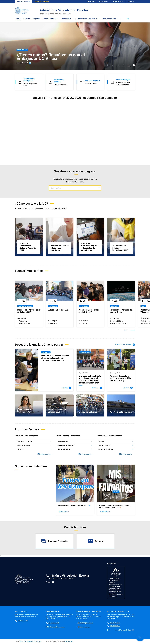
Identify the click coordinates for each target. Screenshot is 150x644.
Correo (131, 2)
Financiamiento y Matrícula (88, 19)
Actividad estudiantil (25, 306)
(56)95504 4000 (23, 621)
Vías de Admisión (50, 19)
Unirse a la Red (75, 441)
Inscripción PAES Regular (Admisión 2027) (29, 311)
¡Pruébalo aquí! (24, 63)
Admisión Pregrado (24, 2)
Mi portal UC (118, 2)
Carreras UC (46, 352)
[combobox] (75, 188)
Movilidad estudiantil (116, 449)
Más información (45, 454)
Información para (111, 19)
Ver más (66, 388)
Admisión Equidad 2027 (59, 310)
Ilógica (39, 641)
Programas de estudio (34, 441)
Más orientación (84, 627)
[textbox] (75, 188)
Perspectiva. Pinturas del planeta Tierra (121, 311)
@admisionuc (64, 512)
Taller (143, 306)
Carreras (116, 441)
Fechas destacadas (34, 445)
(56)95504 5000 (54, 623)
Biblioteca (91, 2)
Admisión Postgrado (42, 2)
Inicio (18, 19)
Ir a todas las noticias (125, 345)
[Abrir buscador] (128, 19)
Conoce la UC (68, 19)
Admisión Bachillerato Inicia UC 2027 (89, 311)
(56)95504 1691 (115, 623)
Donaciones (103, 2)
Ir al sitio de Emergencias (57, 627)
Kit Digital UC (68, 641)
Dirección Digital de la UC (28, 641)
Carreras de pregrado (32, 19)
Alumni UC (34, 449)
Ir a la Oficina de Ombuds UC (124, 630)
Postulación (53, 306)
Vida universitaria (116, 445)
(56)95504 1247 (115, 626)
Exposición (114, 306)
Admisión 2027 (85, 352)
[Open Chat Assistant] (140, 637)
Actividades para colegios (75, 445)
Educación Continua (75, 449)
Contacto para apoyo (86, 623)
